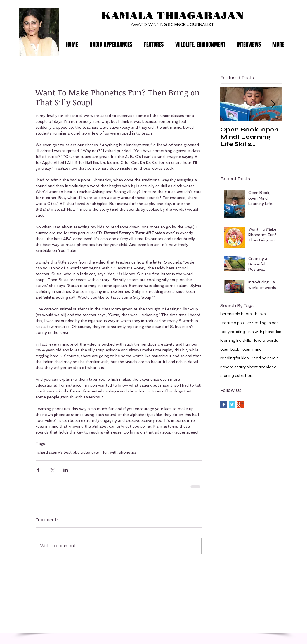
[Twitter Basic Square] (232, 405)
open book (230, 349)
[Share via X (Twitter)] (52, 470)
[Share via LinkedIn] (66, 470)
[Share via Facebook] (38, 470)
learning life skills (236, 341)
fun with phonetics (120, 452)
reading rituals (265, 358)
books (260, 314)
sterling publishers (237, 376)
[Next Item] (273, 104)
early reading (233, 332)
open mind (252, 349)
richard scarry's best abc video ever (67, 452)
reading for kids (234, 358)
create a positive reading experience (251, 323)
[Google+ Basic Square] (240, 405)
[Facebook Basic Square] (224, 405)
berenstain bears (236, 314)
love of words (266, 341)
